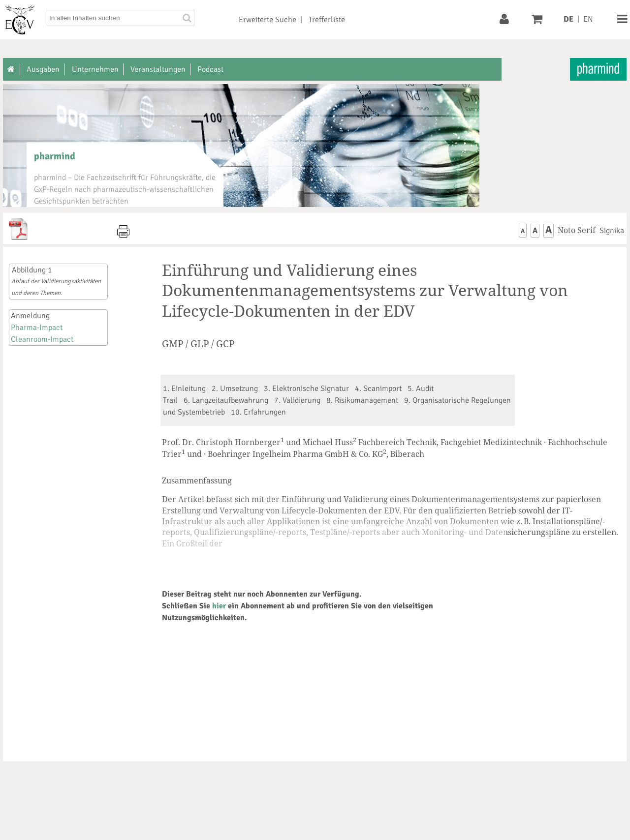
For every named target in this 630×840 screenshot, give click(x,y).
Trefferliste (327, 20)
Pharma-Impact (37, 328)
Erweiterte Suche (268, 20)
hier (219, 606)
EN (588, 19)
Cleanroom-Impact (42, 339)
